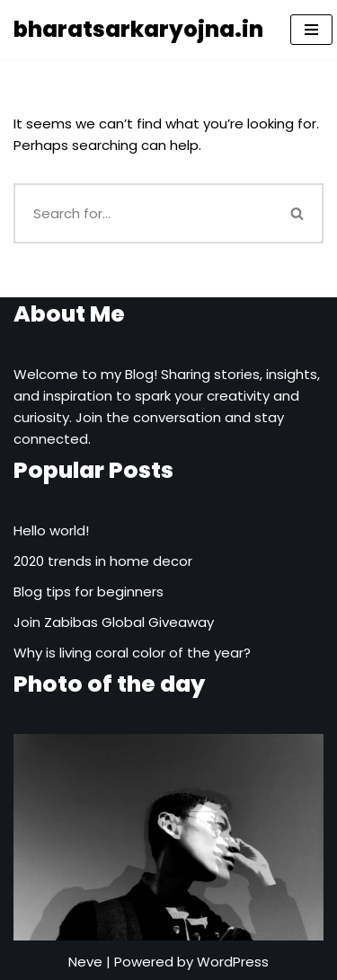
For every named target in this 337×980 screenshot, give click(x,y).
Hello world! (51, 530)
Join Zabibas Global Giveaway (114, 622)
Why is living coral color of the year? (132, 653)
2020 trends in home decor (103, 561)
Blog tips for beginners (89, 592)
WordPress (233, 962)
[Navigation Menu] (311, 30)
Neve (85, 962)
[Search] (143, 213)
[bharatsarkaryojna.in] (138, 30)
